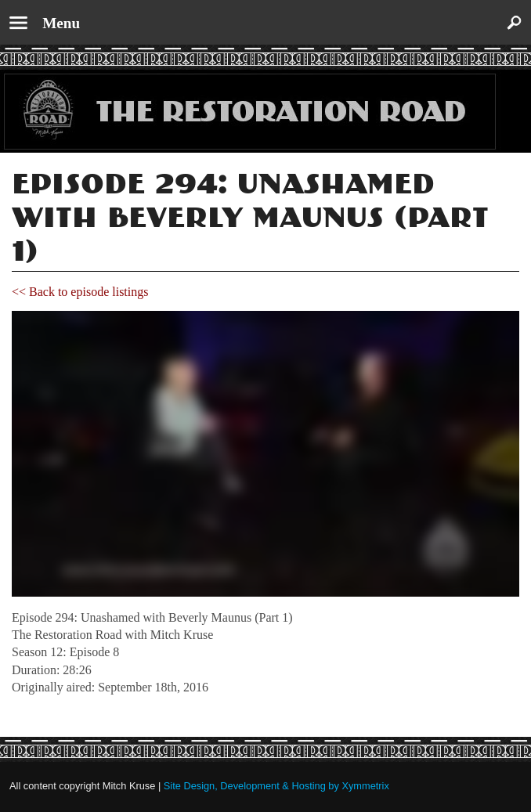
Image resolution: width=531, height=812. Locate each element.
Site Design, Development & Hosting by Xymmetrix (276, 786)
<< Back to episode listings (80, 292)
